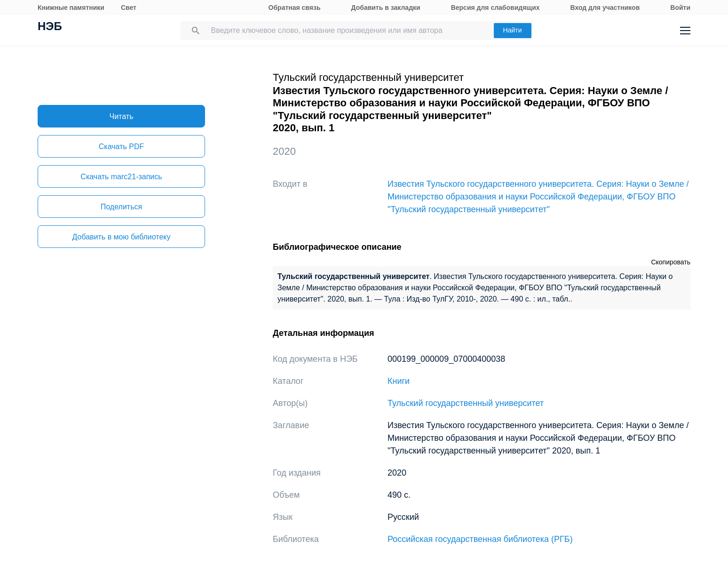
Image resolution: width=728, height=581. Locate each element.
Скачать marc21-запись (121, 177)
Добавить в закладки (386, 8)
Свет (129, 8)
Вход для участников (605, 8)
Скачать (121, 147)
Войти (680, 8)
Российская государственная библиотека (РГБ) (480, 539)
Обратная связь (295, 8)
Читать (122, 116)
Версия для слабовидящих (495, 8)
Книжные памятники (71, 8)
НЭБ (50, 27)
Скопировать (671, 262)
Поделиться (121, 207)
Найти (513, 30)
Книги (399, 381)
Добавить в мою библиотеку (121, 237)
